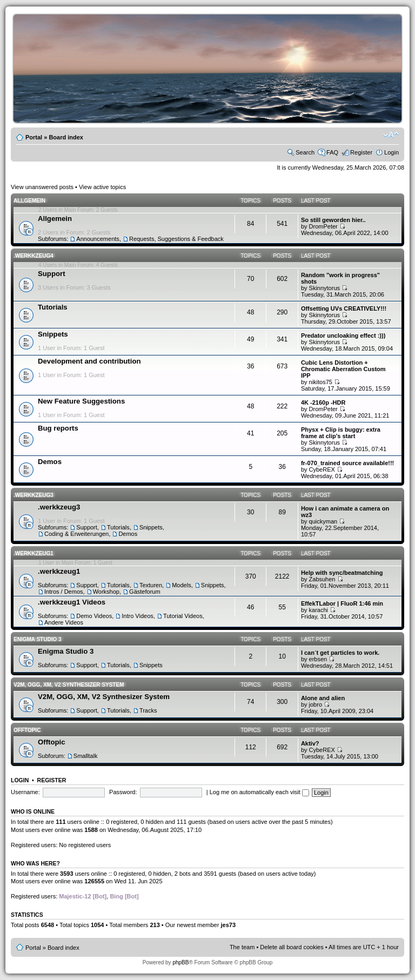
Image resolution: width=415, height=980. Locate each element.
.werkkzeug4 (34, 256)
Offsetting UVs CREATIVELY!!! (344, 308)
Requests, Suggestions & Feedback (176, 239)
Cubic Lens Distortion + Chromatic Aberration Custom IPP (343, 369)
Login (391, 152)
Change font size (391, 135)
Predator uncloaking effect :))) (343, 335)
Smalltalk (86, 756)
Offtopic (27, 730)
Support (52, 274)
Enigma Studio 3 (38, 639)
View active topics (102, 187)
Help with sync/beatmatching (342, 573)
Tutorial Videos (183, 616)
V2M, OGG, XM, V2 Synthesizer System (69, 685)
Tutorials (53, 307)
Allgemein (29, 201)
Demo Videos (94, 616)
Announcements (98, 239)
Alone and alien (323, 698)
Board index (66, 137)
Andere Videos (64, 622)
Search (305, 152)
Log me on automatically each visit (259, 792)
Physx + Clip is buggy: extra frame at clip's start (341, 433)
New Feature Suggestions (81, 401)
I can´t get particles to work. (340, 653)
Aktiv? (310, 743)
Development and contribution (89, 361)
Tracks (148, 710)
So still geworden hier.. (333, 220)
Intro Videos (138, 616)
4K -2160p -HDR (323, 402)
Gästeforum (145, 592)
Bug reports (58, 428)
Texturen (151, 585)
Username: (25, 792)
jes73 (228, 925)
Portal (34, 137)
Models (181, 585)
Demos (50, 462)
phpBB (180, 962)
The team (242, 947)
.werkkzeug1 (34, 553)
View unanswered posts (42, 187)
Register (361, 152)
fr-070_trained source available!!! (347, 463)
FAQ (332, 152)
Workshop (106, 592)
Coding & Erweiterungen (76, 534)
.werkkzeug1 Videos (72, 602)
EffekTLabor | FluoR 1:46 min (342, 603)
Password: (123, 792)
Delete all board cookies (292, 947)
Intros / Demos (64, 592)
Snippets (53, 334)
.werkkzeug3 (34, 495)
